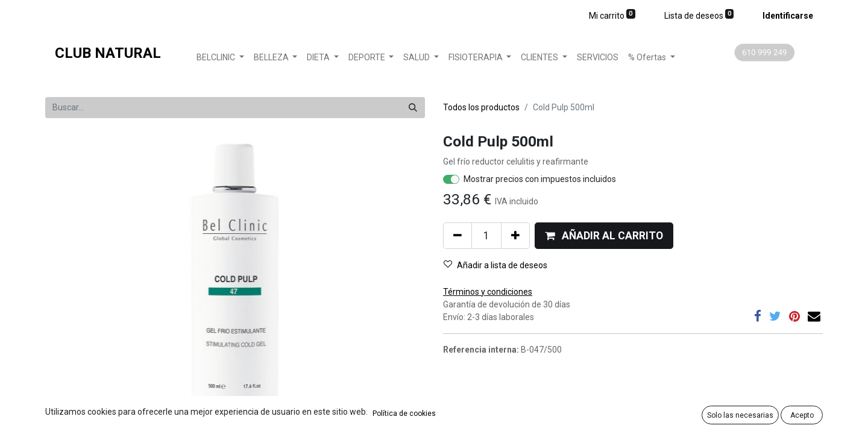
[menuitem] (598, 58)
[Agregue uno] (515, 236)
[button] (604, 236)
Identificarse (788, 16)
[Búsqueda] (413, 108)
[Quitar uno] (458, 236)
